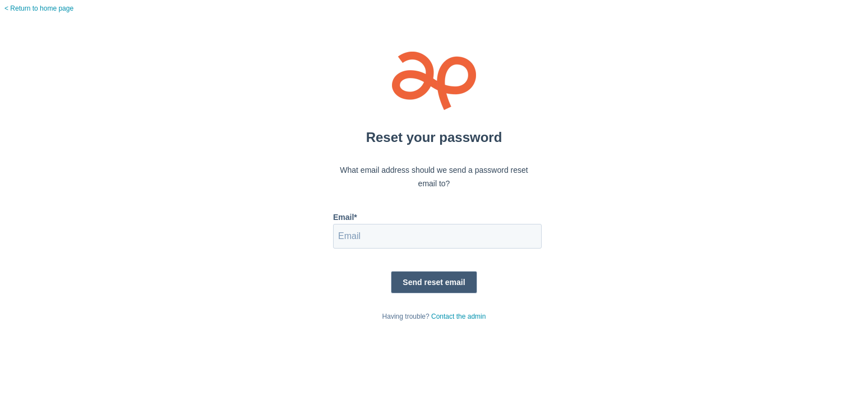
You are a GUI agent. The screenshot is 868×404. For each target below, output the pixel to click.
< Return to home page (39, 8)
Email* (345, 217)
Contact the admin (458, 316)
